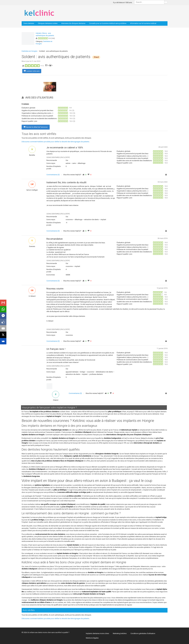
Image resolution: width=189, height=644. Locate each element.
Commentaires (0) (53, 175)
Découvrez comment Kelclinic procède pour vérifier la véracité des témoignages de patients (55, 142)
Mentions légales (92, 638)
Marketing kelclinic (120, 633)
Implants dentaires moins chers (97, 633)
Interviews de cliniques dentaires (73, 23)
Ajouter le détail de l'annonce (36, 127)
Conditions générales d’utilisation (143, 633)
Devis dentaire (29, 23)
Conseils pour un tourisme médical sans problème (108, 23)
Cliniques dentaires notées (48, 23)
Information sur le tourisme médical (143, 23)
